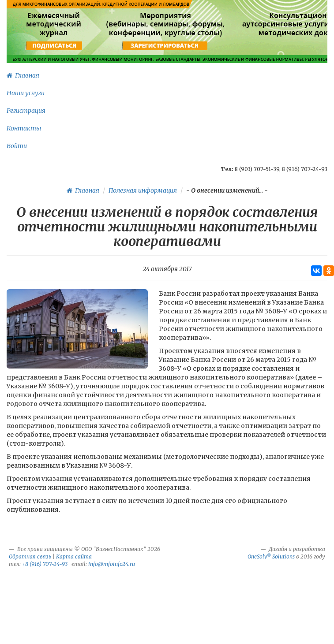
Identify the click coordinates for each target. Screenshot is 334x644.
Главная (23, 75)
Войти (17, 146)
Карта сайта (74, 557)
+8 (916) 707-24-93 (45, 564)
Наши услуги (26, 93)
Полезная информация (143, 190)
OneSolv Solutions (271, 557)
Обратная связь (30, 557)
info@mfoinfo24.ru (112, 564)
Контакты (24, 128)
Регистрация (26, 111)
